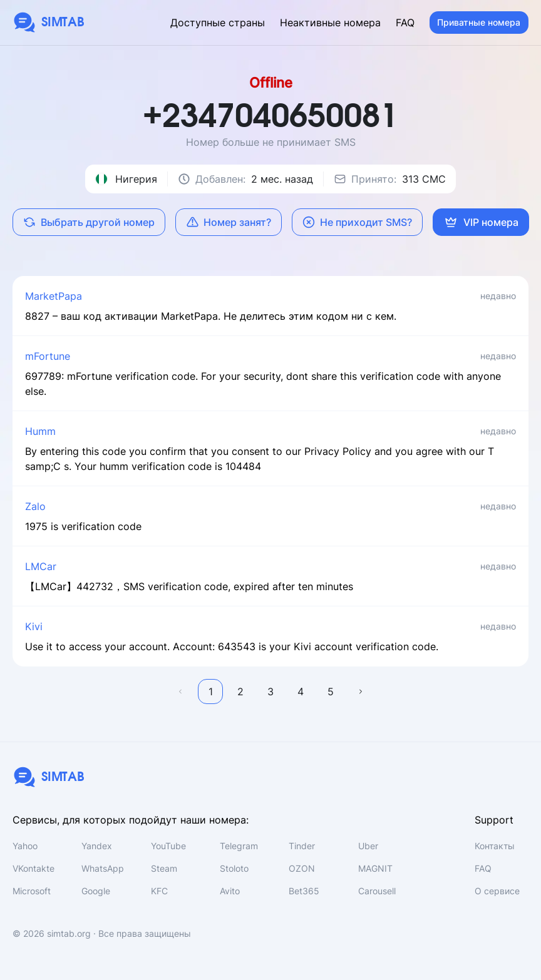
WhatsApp (103, 868)
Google (96, 891)
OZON (302, 868)
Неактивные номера (330, 23)
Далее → (361, 692)
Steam (164, 868)
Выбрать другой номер (89, 222)
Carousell (377, 891)
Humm (40, 431)
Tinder (302, 846)
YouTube (168, 846)
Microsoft (32, 891)
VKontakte (33, 868)
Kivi (34, 626)
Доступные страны (218, 23)
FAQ (405, 23)
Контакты (495, 846)
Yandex (97, 846)
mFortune (48, 356)
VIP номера (481, 222)
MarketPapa (54, 296)
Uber (368, 846)
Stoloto (234, 868)
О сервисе (497, 891)
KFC (159, 891)
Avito (230, 891)
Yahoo (25, 846)
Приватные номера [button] (479, 22)
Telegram (239, 846)
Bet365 (304, 891)
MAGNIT (375, 868)
